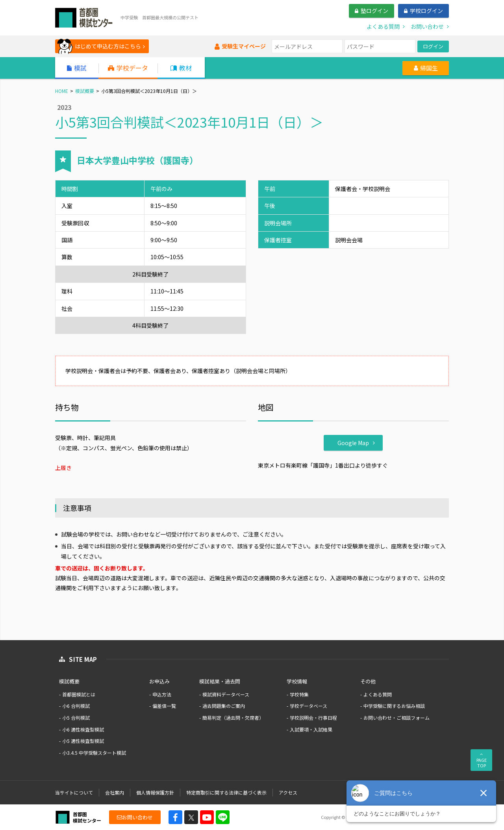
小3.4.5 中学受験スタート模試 (94, 753)
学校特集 (299, 694)
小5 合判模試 (76, 718)
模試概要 (85, 91)
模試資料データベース (226, 694)
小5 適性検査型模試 (83, 741)
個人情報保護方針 (155, 792)
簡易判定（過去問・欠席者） (233, 718)
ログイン (433, 46)
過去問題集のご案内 (224, 706)
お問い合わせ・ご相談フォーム (397, 718)
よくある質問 (378, 694)
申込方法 (162, 694)
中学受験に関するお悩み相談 (394, 706)
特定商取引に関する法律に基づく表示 (226, 792)
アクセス (288, 792)
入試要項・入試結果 (311, 729)
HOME (62, 91)
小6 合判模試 (76, 706)
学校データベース (309, 706)
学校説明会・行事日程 (313, 718)
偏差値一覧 (164, 706)
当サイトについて (74, 792)
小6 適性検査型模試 (83, 729)
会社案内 (115, 792)
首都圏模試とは (79, 694)
